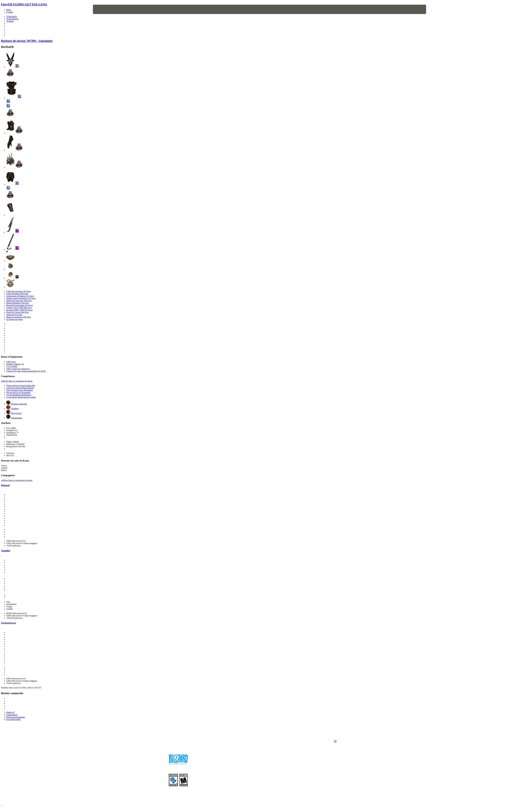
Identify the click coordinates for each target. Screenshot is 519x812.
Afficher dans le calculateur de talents (17, 381)
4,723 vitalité (12, 366)
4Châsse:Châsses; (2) (15, 364)
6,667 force (11, 362)
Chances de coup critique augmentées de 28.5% (26, 371)
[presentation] (103, 9)
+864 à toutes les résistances (18, 369)
